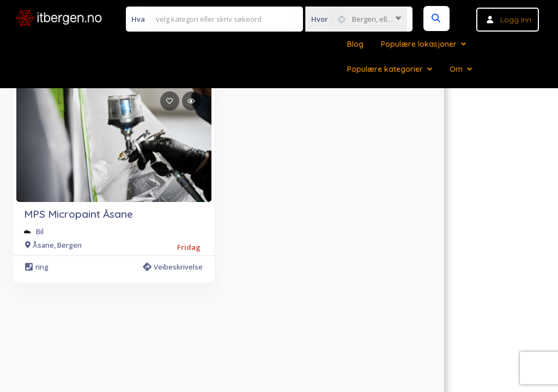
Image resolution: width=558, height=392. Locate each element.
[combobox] (356, 19)
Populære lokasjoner (419, 44)
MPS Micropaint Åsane (78, 214)
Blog (355, 44)
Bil (40, 231)
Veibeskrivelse (173, 267)
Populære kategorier (385, 69)
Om (456, 69)
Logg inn (516, 20)
